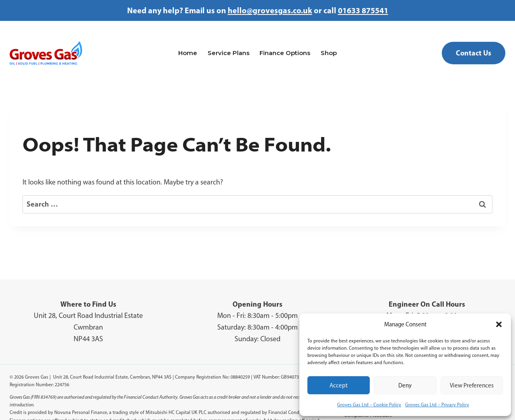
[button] (499, 324)
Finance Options (285, 53)
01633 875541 (363, 10)
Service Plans (229, 53)
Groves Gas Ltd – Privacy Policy (437, 405)
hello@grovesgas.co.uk (270, 10)
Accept (339, 385)
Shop (329, 53)
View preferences (472, 385)
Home (188, 53)
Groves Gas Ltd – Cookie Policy (369, 405)
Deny (405, 385)
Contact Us (474, 53)
